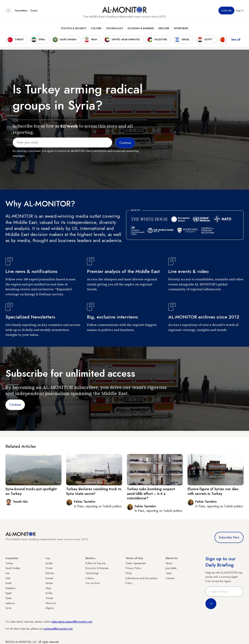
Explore (164, 29)
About (169, 563)
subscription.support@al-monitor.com (72, 622)
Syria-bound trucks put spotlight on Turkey (31, 491)
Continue (15, 405)
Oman (49, 568)
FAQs (129, 573)
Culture (96, 29)
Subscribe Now (229, 537)
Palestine (10, 588)
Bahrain (50, 573)
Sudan (49, 593)
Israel (8, 583)
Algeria (50, 608)
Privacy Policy (133, 568)
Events (34, 11)
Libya (48, 588)
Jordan (49, 563)
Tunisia (49, 598)
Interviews (181, 29)
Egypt (8, 593)
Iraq (48, 558)
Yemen (49, 583)
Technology (114, 29)
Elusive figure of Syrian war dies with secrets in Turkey (213, 491)
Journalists (171, 568)
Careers (170, 578)
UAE (8, 578)
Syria (8, 608)
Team (169, 573)
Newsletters (21, 11)
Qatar (9, 598)
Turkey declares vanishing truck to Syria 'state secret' (94, 491)
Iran (8, 573)
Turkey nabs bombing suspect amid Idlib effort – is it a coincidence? (151, 494)
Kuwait (49, 578)
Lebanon (10, 603)
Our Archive (92, 583)
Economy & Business (141, 29)
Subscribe (226, 11)
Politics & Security (74, 29)
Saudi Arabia (13, 568)
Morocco (51, 603)
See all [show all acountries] (236, 41)
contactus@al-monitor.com (58, 629)
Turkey (9, 563)
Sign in (240, 11)
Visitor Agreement (136, 563)
